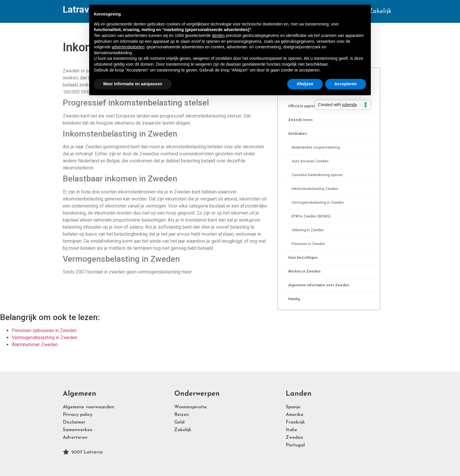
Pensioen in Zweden (308, 244)
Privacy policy (78, 415)
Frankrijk (295, 422)
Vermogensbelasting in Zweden (318, 203)
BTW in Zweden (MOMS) (311, 216)
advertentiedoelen (128, 47)
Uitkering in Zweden (308, 230)
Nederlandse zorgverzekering (316, 147)
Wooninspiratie (191, 407)
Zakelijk (380, 11)
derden (218, 35)
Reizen (182, 415)
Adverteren (75, 438)
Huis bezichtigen (303, 258)
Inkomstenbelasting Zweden (315, 189)
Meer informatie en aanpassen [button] (133, 84)
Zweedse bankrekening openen (317, 175)
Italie (291, 430)
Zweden (294, 438)
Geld (179, 422)
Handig (294, 299)
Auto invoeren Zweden (310, 161)
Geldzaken (297, 134)
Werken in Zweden (304, 271)
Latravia (80, 9)
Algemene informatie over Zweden (319, 285)
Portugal (295, 445)
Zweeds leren (300, 120)
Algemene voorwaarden (88, 407)
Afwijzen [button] (305, 84)
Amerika (295, 415)
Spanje (293, 407)
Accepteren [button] (346, 84)
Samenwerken (78, 430)
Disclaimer (74, 422)
